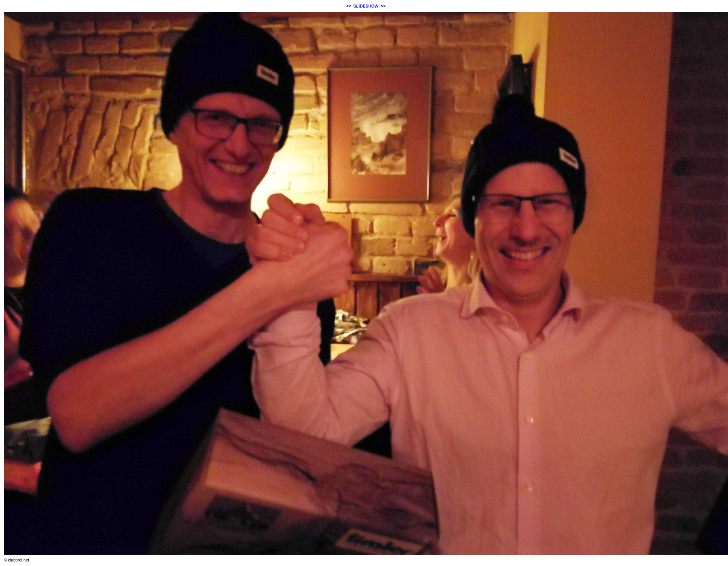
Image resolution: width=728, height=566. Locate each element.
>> (383, 6)
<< (349, 6)
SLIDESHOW (366, 6)
